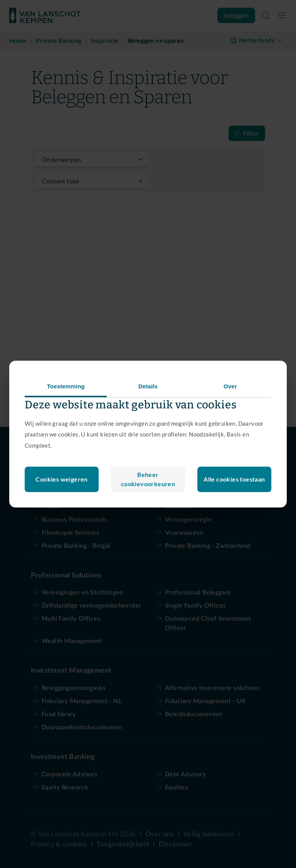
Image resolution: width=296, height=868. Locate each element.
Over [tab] (230, 386)
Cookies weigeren (148, 479)
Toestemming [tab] (66, 386)
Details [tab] (148, 386)
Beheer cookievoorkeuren (62, 479)
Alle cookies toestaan (234, 479)
